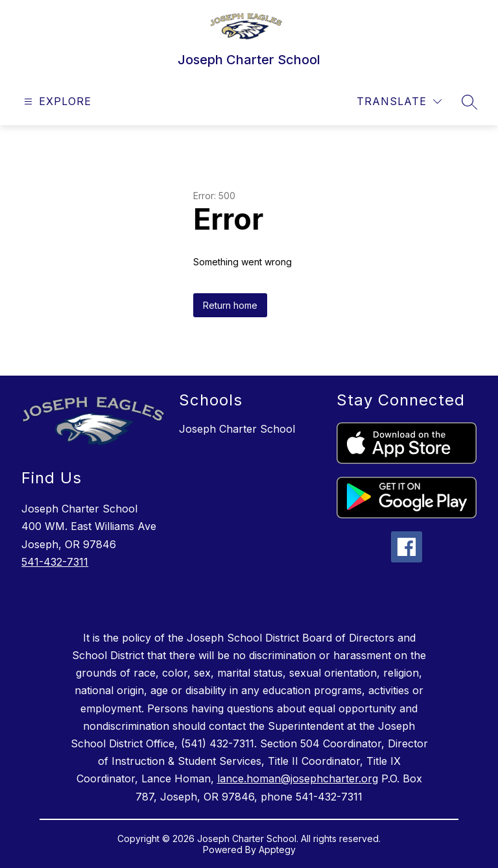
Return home (230, 305)
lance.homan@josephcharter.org (298, 778)
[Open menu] (56, 102)
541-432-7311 (55, 562)
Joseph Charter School (237, 429)
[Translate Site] (399, 102)
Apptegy (277, 850)
